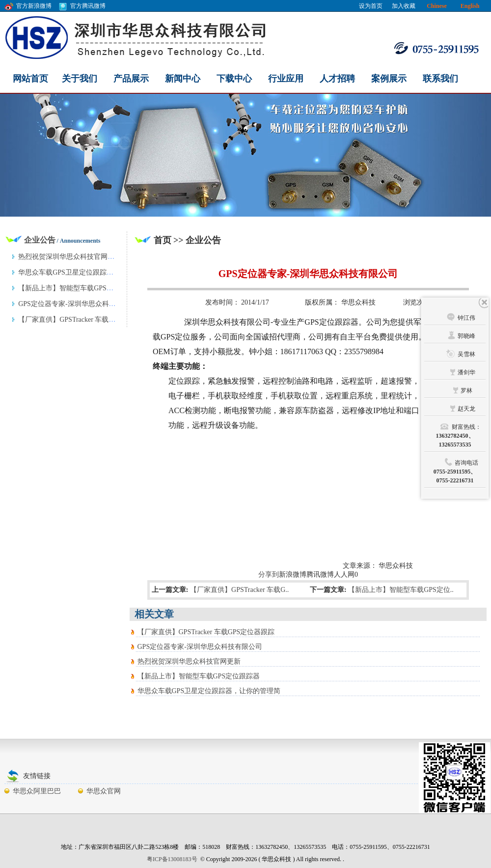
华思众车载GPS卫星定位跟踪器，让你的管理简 (209, 691)
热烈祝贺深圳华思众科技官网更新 (189, 661)
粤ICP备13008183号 (172, 859)
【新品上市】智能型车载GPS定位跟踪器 (199, 676)
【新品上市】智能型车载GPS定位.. (401, 590)
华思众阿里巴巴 (37, 791)
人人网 (344, 574)
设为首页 (371, 6)
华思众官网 (104, 791)
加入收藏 (404, 6)
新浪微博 (293, 574)
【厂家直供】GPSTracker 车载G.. (239, 590)
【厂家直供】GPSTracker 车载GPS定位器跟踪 (206, 632)
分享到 (269, 574)
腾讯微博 (320, 574)
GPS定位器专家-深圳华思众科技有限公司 (200, 647)
